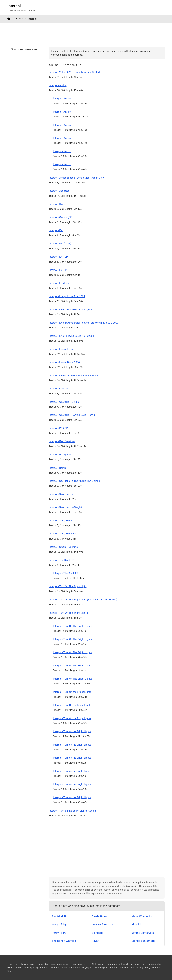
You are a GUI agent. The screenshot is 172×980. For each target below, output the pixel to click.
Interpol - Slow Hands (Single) (65, 507)
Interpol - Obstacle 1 (60, 389)
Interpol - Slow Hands (61, 494)
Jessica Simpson (102, 924)
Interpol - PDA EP (58, 428)
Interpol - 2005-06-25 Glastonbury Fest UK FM (74, 72)
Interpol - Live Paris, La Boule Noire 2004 (71, 336)
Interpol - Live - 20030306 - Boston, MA (70, 310)
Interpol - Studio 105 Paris (63, 547)
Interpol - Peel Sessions (62, 441)
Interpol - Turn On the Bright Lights (72, 692)
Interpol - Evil (56, 230)
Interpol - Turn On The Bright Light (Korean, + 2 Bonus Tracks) (83, 600)
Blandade (97, 933)
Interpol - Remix (57, 468)
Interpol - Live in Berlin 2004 (64, 362)
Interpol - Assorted (59, 191)
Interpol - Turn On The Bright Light (68, 586)
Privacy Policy (143, 968)
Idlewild (136, 924)
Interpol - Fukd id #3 (60, 283)
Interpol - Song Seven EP (62, 534)
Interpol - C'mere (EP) (61, 217)
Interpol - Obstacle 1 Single (64, 402)
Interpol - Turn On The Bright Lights (68, 613)
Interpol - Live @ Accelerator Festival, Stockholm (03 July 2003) (84, 323)
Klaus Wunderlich (142, 916)
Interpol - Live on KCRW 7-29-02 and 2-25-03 (73, 376)
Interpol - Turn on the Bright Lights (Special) (73, 811)
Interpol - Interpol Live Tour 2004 (67, 296)
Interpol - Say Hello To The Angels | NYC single (74, 481)
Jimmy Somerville (143, 933)
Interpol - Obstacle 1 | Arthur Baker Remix (72, 415)
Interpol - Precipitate (60, 455)
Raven (95, 941)
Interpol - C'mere (58, 204)
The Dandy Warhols (64, 941)
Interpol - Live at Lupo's (61, 349)
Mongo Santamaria (143, 941)
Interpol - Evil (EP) (59, 257)
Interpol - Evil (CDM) (60, 244)
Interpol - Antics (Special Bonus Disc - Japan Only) (77, 178)
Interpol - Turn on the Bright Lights (72, 731)
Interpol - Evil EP (58, 270)
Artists (19, 19)
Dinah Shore (99, 916)
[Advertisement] (86, 35)
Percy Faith (59, 933)
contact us (74, 968)
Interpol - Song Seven (61, 521)
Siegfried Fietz (61, 916)
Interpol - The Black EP (61, 560)
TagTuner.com (107, 968)
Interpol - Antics (58, 85)
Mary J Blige (59, 924)
